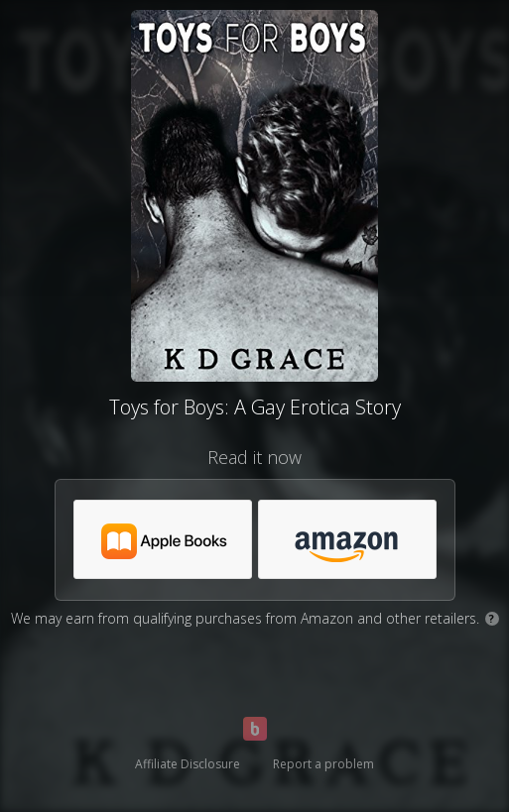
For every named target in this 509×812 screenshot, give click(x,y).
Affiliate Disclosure (188, 764)
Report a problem (323, 764)
